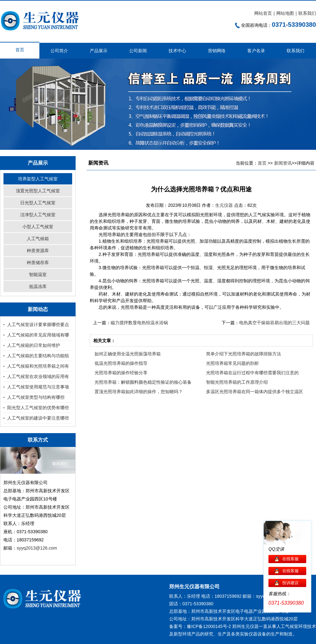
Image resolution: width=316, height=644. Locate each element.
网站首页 (263, 13)
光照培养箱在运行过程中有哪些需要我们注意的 (252, 373)
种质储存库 (38, 263)
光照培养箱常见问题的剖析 (233, 363)
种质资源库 (38, 251)
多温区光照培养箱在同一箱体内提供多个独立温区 (255, 392)
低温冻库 (38, 286)
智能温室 (38, 274)
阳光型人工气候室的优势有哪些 (38, 408)
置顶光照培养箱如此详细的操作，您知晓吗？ (139, 392)
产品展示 (99, 51)
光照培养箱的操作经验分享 (121, 373)
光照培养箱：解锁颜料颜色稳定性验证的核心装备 (143, 382)
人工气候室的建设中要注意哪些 (38, 418)
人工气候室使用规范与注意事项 (38, 387)
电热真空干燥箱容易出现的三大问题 (274, 323)
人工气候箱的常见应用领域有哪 (38, 335)
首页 (20, 50)
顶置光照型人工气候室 (38, 191)
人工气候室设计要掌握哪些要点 (38, 325)
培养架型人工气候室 (38, 179)
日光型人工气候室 (38, 203)
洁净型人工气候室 (38, 215)
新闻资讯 (283, 163)
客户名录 (256, 51)
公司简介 (59, 51)
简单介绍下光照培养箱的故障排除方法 (244, 354)
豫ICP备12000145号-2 (209, 626)
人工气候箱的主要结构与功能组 (38, 356)
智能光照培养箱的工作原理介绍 (237, 382)
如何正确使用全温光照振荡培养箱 (128, 354)
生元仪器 (225, 205)
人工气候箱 (38, 239)
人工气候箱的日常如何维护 (34, 345)
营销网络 (217, 51)
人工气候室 (287, 626)
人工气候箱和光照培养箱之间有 (38, 366)
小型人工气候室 (38, 227)
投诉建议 (290, 583)
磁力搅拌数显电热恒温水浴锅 (139, 323)
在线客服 (290, 559)
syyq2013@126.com (37, 548)
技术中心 (177, 51)
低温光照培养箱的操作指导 (121, 363)
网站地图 (285, 13)
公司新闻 (138, 51)
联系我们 (307, 13)
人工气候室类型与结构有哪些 (36, 397)
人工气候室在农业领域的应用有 (38, 376)
